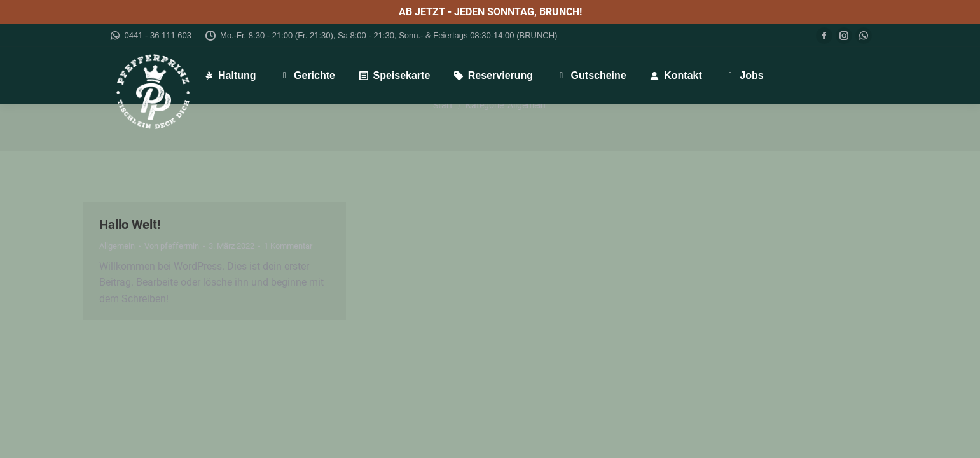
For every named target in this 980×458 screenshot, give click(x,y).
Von (172, 246)
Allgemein (117, 246)
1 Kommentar (288, 246)
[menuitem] (230, 76)
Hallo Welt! (130, 225)
